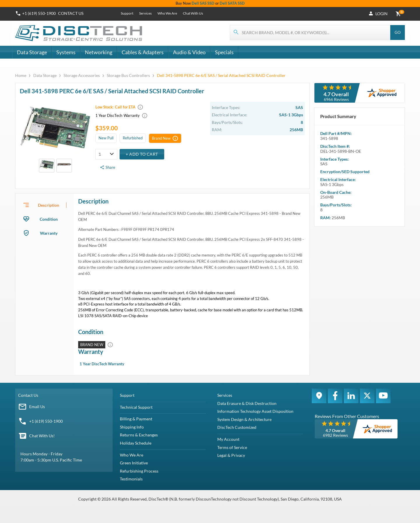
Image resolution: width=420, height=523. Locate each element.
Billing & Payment (136, 419)
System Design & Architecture (244, 419)
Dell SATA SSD (232, 3)
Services (145, 13)
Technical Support (136, 407)
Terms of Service (232, 447)
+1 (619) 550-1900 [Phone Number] (39, 13)
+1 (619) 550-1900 (46, 421)
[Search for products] (310, 33)
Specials (224, 52)
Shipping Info (132, 427)
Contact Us (28, 395)
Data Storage (32, 52)
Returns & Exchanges (139, 435)
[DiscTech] (79, 33)
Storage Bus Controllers (128, 75)
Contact (71, 13)
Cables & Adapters (143, 52)
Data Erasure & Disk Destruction (247, 403)
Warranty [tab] (49, 233)
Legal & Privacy (231, 455)
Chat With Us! (42, 436)
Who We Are (167, 13)
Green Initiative (134, 463)
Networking (99, 52)
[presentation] (45, 205)
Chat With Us (193, 13)
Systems (66, 52)
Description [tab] (49, 205)
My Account (228, 439)
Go (398, 32)
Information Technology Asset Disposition (255, 411)
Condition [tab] (49, 219)
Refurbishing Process (139, 471)
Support (127, 13)
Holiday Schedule (136, 443)
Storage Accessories (82, 75)
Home (21, 75)
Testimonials (131, 479)
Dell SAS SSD (203, 3)
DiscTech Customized (237, 427)
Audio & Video (189, 52)
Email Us (37, 407)
